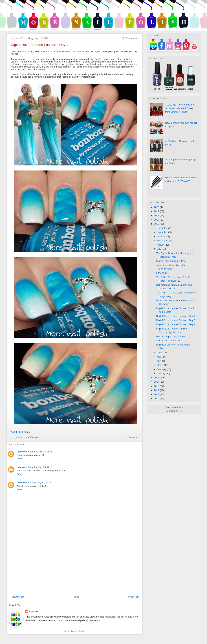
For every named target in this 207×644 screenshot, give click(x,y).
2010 (157, 399)
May (159, 357)
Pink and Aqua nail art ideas (171, 336)
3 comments (132, 38)
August (161, 245)
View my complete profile (75, 631)
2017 (157, 220)
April (160, 361)
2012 (157, 390)
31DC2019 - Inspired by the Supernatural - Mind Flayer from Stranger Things (180, 108)
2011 (157, 394)
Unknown (22, 452)
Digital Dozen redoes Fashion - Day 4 (176, 316)
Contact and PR (174, 411)
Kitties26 (34, 612)
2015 (157, 378)
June (160, 353)
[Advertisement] (75, 567)
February (162, 369)
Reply (20, 459)
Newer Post (18, 597)
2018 (157, 215)
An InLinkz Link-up (20, 432)
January (161, 373)
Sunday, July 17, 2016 (39, 483)
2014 (157, 382)
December (163, 228)
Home (76, 597)
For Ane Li (161, 273)
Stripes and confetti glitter (169, 341)
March (160, 365)
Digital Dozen (32, 437)
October (161, 236)
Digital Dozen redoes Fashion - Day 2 (176, 324)
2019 (157, 211)
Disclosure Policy (174, 407)
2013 (157, 386)
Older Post (134, 597)
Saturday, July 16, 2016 (40, 452)
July (159, 249)
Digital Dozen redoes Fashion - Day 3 (176, 320)
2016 (157, 224)
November (163, 232)
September (163, 241)
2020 (157, 207)
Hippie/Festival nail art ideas (171, 261)
